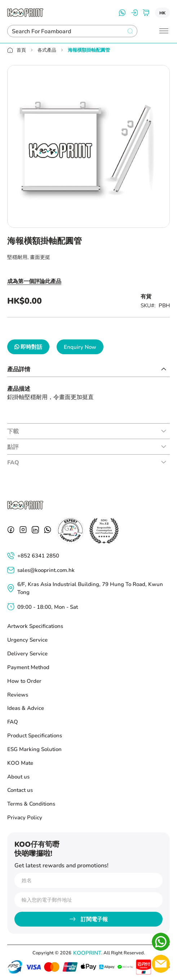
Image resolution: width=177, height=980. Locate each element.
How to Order (24, 681)
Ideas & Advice (26, 708)
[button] (162, 13)
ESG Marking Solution (34, 749)
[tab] (88, 369)
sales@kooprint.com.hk (46, 570)
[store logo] (25, 13)
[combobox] (66, 31)
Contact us (20, 790)
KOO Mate (20, 763)
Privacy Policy (25, 817)
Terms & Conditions (31, 803)
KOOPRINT (87, 953)
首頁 (21, 50)
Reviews (18, 694)
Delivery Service (27, 653)
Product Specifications (35, 735)
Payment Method (28, 667)
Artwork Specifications (35, 626)
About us (18, 776)
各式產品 (47, 50)
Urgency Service (27, 639)
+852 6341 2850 (38, 555)
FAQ (13, 721)
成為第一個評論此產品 (34, 281)
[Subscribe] (88, 919)
